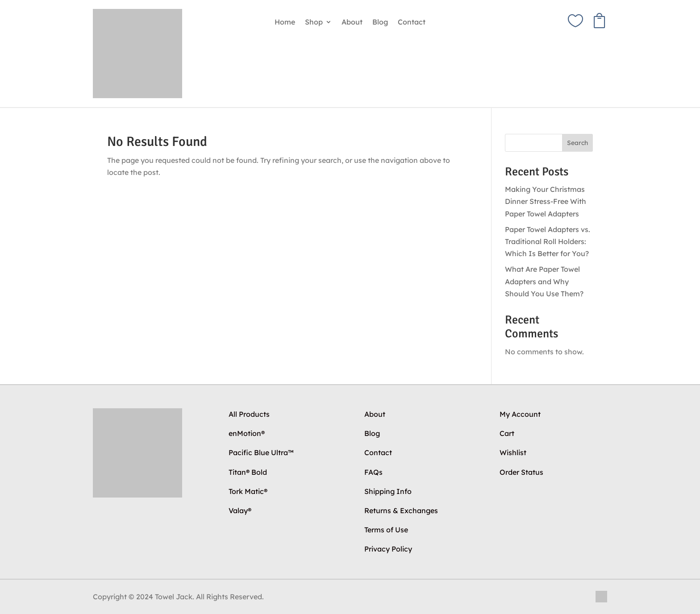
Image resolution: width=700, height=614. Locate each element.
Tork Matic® (248, 491)
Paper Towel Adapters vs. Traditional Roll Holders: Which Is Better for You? (548, 241)
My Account (520, 414)
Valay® (240, 510)
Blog (380, 23)
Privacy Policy (388, 549)
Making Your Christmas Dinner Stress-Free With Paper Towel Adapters (546, 201)
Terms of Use (386, 530)
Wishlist (513, 452)
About (352, 23)
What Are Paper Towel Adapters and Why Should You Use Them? (544, 281)
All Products (249, 414)
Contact (412, 23)
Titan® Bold (248, 472)
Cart (507, 433)
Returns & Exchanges (401, 510)
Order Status (521, 472)
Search (577, 143)
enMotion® (247, 433)
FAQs (373, 472)
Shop (314, 23)
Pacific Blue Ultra (261, 452)
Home (285, 23)
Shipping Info (388, 491)
